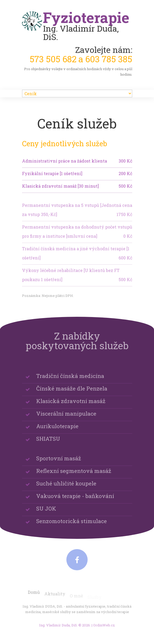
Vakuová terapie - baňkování (75, 500)
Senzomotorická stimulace (71, 525)
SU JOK (46, 513)
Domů (34, 596)
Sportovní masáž (59, 462)
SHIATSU (48, 443)
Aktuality (55, 597)
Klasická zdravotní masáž (71, 405)
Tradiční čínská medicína (70, 380)
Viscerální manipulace (66, 418)
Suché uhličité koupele (66, 488)
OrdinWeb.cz (104, 628)
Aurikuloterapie (57, 430)
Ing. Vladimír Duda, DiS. (58, 628)
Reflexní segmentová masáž (74, 475)
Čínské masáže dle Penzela (72, 393)
